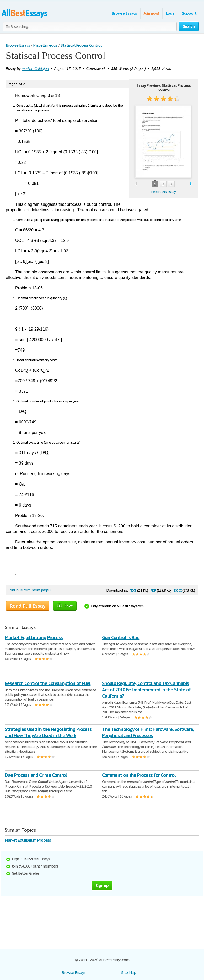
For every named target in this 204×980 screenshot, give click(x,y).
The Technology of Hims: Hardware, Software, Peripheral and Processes (148, 732)
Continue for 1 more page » (29, 590)
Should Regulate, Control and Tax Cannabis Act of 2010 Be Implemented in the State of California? (146, 690)
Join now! (151, 13)
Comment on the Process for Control (139, 775)
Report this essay (163, 192)
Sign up (102, 885)
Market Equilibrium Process (28, 840)
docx (178, 590)
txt (133, 590)
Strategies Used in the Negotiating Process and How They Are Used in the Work (48, 732)
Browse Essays (124, 13)
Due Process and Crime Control (36, 775)
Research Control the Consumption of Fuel (48, 683)
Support (189, 13)
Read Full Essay (28, 606)
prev (136, 184)
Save (65, 606)
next (191, 184)
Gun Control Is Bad (121, 637)
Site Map (129, 973)
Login (170, 13)
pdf (153, 590)
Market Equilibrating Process (34, 637)
